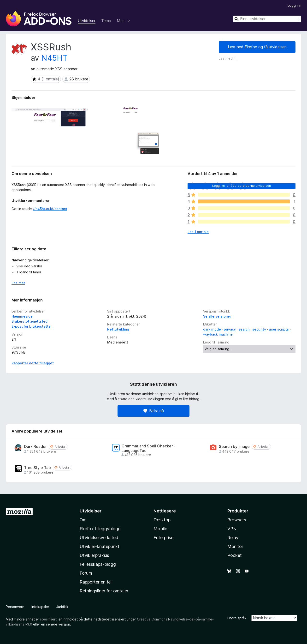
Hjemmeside (22, 316)
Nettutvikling (118, 329)
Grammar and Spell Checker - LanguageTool (149, 448)
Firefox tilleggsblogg (100, 529)
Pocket (235, 555)
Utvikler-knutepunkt (100, 546)
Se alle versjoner (217, 316)
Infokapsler (40, 607)
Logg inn (294, 5)
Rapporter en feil (96, 582)
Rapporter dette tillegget (33, 363)
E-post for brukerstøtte (31, 326)
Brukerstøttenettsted (30, 321)
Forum (86, 573)
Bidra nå (154, 411)
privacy (230, 329)
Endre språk (237, 618)
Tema (106, 21)
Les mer (18, 283)
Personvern (15, 607)
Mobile (160, 529)
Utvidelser (87, 21)
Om (83, 520)
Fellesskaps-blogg (98, 564)
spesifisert (48, 619)
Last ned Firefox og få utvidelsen (257, 47)
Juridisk (62, 607)
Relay (233, 538)
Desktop (162, 520)
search (244, 329)
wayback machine (218, 334)
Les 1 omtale (198, 232)
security (259, 329)
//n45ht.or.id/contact (50, 209)
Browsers (237, 520)
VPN (232, 529)
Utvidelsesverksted (99, 538)
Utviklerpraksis (94, 555)
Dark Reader (35, 447)
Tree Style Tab (37, 468)
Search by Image (234, 447)
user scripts (279, 329)
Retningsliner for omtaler (104, 591)
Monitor (235, 546)
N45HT (54, 58)
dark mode (212, 329)
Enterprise (163, 538)
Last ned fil (227, 58)
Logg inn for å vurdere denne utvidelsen (242, 186)
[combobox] (267, 19)
